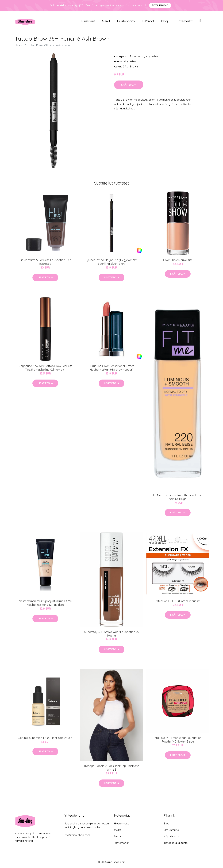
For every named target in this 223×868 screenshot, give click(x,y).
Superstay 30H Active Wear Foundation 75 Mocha (111, 634)
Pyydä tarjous (160, 5)
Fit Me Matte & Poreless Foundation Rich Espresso (45, 262)
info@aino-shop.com (77, 835)
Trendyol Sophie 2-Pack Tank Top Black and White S (112, 768)
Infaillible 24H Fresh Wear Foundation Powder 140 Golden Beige (178, 740)
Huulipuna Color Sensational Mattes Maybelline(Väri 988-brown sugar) (111, 368)
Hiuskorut (88, 21)
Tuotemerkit (184, 21)
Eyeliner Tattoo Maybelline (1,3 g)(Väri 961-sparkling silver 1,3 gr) (112, 262)
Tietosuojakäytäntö (176, 843)
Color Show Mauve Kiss (178, 260)
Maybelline (152, 56)
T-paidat (148, 21)
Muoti (117, 836)
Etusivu (19, 45)
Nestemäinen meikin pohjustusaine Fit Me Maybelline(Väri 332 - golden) (45, 603)
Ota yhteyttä (171, 830)
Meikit (106, 21)
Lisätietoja (129, 85)
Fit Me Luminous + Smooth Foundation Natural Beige (178, 497)
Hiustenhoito (126, 21)
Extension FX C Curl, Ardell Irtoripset (178, 601)
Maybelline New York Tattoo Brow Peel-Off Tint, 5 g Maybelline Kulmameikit (45, 368)
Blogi (165, 21)
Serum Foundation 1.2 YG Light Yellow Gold (45, 738)
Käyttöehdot (171, 836)
